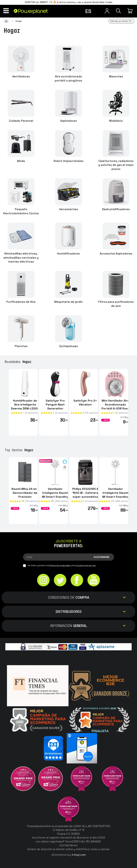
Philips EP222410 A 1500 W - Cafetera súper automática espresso (85, 495)
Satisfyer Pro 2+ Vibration (85, 402)
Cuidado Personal (21, 121)
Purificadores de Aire (21, 302)
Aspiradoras (68, 121)
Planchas (21, 346)
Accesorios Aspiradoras (116, 254)
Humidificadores (68, 254)
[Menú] (6, 11)
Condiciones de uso (86, 565)
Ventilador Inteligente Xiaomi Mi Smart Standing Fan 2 (116, 495)
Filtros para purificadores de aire (116, 304)
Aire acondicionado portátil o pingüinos (68, 78)
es (88, 11)
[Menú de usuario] (106, 11)
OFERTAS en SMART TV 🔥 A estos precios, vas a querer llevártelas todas (69, 2)
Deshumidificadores (116, 209)
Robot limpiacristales (68, 161)
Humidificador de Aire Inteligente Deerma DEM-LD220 (25, 404)
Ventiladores (21, 76)
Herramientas (68, 209)
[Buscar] (118, 11)
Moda (21, 161)
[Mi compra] (131, 11)
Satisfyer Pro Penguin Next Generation (55, 404)
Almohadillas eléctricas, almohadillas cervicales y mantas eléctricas (21, 258)
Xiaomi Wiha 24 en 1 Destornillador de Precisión (25, 493)
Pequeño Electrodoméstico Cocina (21, 211)
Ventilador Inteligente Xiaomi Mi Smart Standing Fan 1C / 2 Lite (55, 495)
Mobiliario (116, 121)
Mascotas (116, 76)
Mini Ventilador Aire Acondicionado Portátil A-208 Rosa (115, 404)
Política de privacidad (59, 565)
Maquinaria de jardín (68, 302)
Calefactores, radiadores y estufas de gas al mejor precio (116, 165)
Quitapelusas (68, 346)
